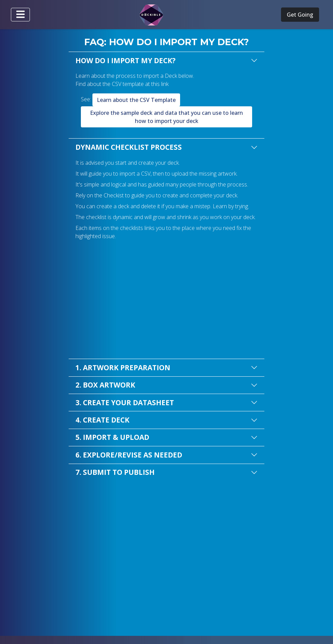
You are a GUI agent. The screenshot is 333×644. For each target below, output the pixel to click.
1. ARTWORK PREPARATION (123, 368)
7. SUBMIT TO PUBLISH (115, 472)
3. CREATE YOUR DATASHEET (125, 402)
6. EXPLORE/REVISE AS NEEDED (129, 455)
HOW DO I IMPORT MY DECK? (126, 60)
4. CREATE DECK (102, 420)
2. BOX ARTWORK (105, 385)
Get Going (300, 15)
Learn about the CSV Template (136, 100)
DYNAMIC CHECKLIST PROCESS (129, 147)
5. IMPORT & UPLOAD (112, 437)
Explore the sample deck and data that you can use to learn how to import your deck (166, 117)
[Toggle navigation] (20, 15)
